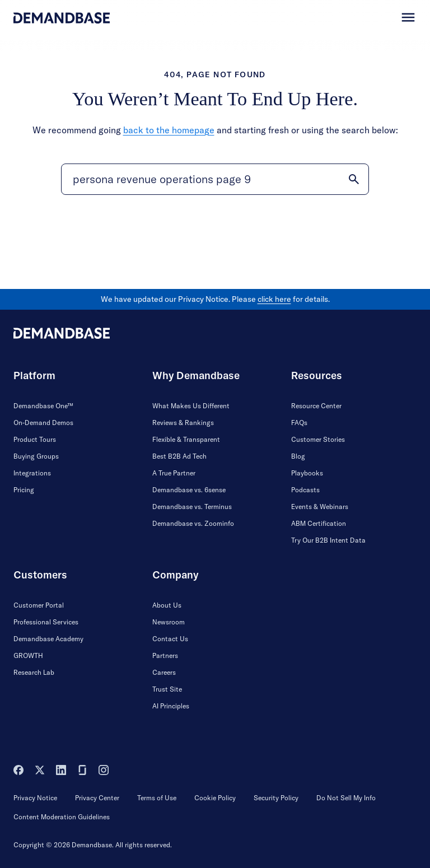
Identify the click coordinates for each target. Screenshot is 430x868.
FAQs (299, 423)
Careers (164, 672)
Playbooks (307, 473)
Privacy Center (97, 798)
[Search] (215, 179)
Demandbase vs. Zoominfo (193, 523)
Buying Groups (36, 456)
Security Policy (276, 798)
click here (274, 299)
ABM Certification (319, 523)
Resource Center (316, 406)
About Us (167, 605)
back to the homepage (169, 130)
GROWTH (28, 655)
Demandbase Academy (48, 639)
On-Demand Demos (43, 423)
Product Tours (35, 439)
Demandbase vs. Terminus (192, 507)
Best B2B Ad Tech (179, 456)
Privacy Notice (35, 798)
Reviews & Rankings (183, 423)
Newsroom (169, 622)
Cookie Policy (215, 798)
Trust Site (167, 689)
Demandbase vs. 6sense (189, 490)
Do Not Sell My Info (346, 798)
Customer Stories (318, 439)
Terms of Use (157, 798)
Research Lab (34, 672)
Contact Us (170, 639)
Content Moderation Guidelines (62, 817)
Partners (165, 655)
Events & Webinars (320, 507)
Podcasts (305, 490)
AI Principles (171, 706)
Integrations (32, 473)
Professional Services (46, 622)
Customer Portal (39, 605)
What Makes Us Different (191, 406)
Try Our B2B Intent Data (328, 540)
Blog (298, 456)
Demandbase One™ (43, 406)
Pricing (24, 490)
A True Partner (174, 473)
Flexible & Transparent (186, 439)
